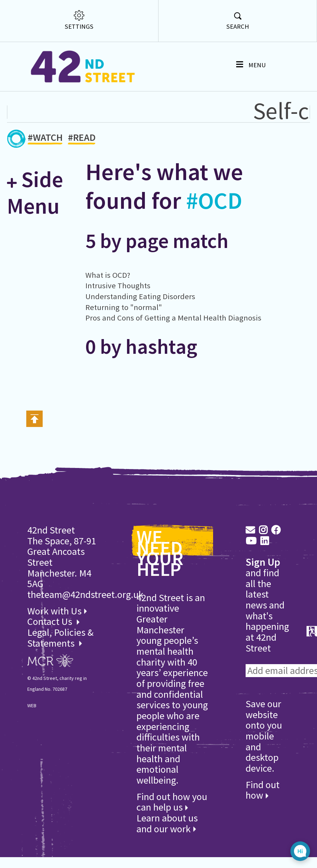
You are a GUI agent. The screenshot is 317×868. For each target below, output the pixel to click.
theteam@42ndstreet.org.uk (85, 594)
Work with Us (57, 611)
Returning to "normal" (124, 307)
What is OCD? (108, 275)
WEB (32, 705)
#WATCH (45, 139)
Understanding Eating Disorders (140, 296)
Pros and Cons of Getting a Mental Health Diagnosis (173, 318)
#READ (82, 139)
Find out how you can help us (172, 802)
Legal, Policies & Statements (60, 638)
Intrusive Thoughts (118, 285)
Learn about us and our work (167, 823)
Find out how (263, 790)
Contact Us (51, 621)
